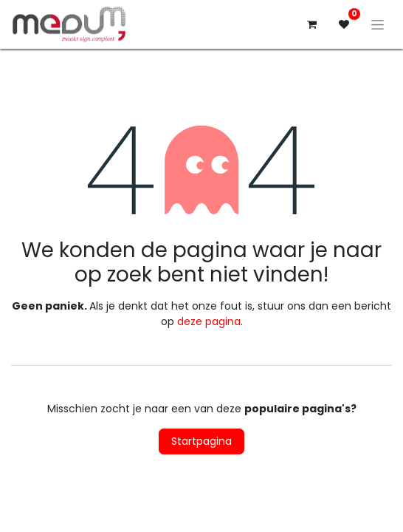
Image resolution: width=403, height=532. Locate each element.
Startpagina (201, 441)
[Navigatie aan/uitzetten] (378, 24)
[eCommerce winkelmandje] (311, 24)
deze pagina (209, 321)
